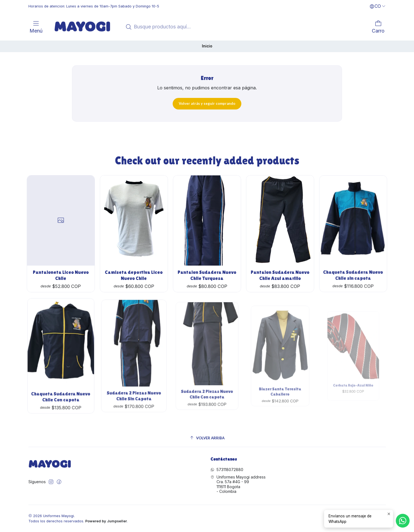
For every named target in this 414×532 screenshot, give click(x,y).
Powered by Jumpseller (106, 521)
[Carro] (378, 27)
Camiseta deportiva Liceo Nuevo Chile (134, 266)
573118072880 (227, 470)
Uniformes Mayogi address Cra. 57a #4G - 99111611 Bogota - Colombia (238, 484)
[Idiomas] (378, 6)
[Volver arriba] (207, 438)
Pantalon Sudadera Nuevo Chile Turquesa (207, 261)
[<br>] (46, 26)
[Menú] (36, 27)
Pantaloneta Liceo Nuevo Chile (61, 269)
